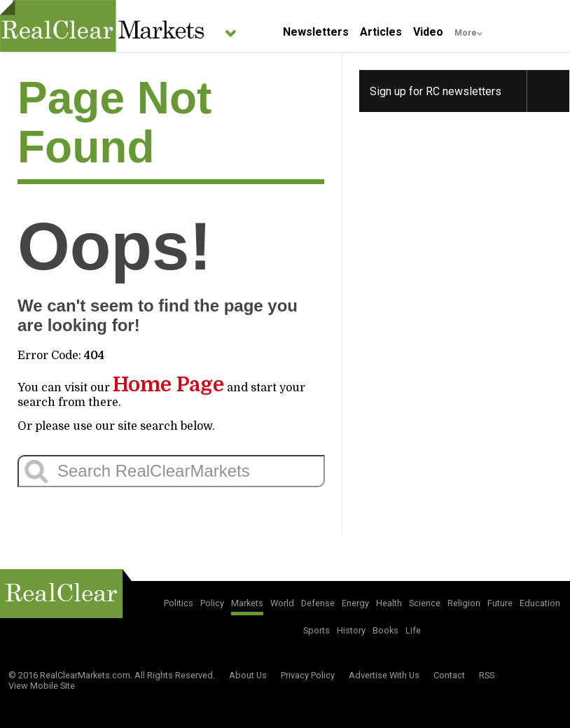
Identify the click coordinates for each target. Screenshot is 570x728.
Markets (247, 603)
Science (425, 603)
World (282, 603)
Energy (355, 603)
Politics (179, 603)
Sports (317, 630)
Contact (449, 675)
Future (500, 603)
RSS (487, 675)
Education (540, 603)
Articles (381, 32)
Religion (464, 603)
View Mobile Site (42, 686)
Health (389, 603)
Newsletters (316, 32)
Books (385, 630)
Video (428, 32)
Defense (318, 603)
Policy (212, 603)
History (351, 630)
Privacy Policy (308, 675)
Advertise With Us (384, 675)
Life (413, 630)
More (466, 33)
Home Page (168, 385)
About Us (248, 675)
